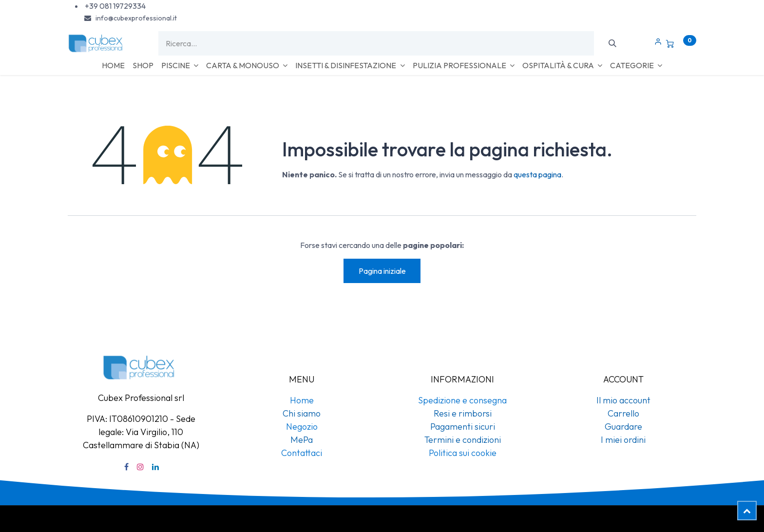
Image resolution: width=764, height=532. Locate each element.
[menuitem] (113, 65)
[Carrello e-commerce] (681, 43)
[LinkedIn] (155, 467)
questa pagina (537, 174)
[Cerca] (612, 43)
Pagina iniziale (382, 271)
